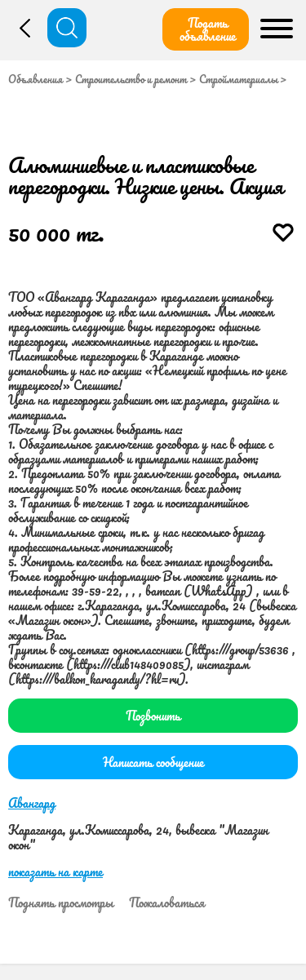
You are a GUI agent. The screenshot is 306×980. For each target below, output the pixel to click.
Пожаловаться (167, 902)
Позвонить (153, 716)
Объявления (35, 79)
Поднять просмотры (61, 902)
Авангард (32, 803)
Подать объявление (208, 29)
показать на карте (55, 871)
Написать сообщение (153, 762)
